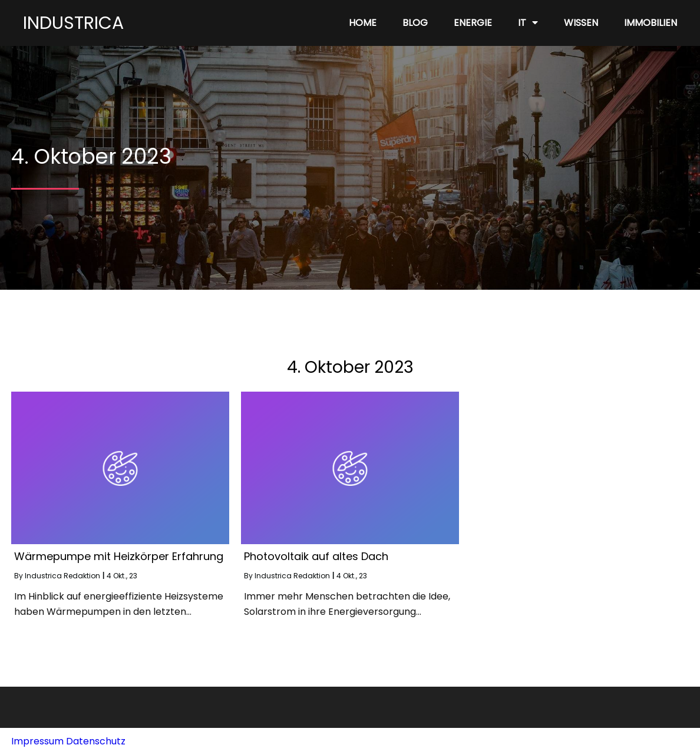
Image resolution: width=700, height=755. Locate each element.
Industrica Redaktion (62, 576)
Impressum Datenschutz (68, 741)
